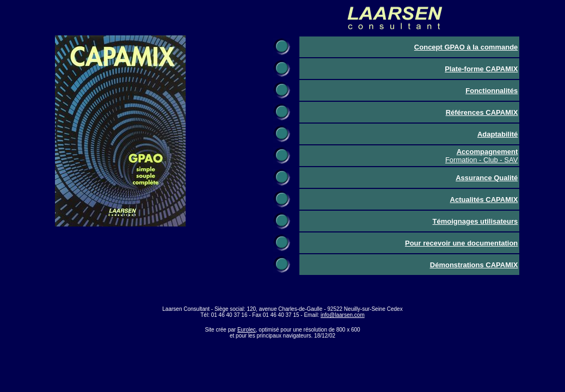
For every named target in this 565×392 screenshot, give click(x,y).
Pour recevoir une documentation (461, 243)
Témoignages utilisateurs (475, 221)
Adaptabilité (498, 134)
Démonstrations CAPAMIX (474, 265)
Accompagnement (487, 152)
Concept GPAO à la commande (466, 47)
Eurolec (247, 330)
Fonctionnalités (492, 91)
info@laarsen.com (343, 315)
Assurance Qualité (487, 178)
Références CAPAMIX (482, 112)
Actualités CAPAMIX (484, 200)
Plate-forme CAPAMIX (481, 69)
